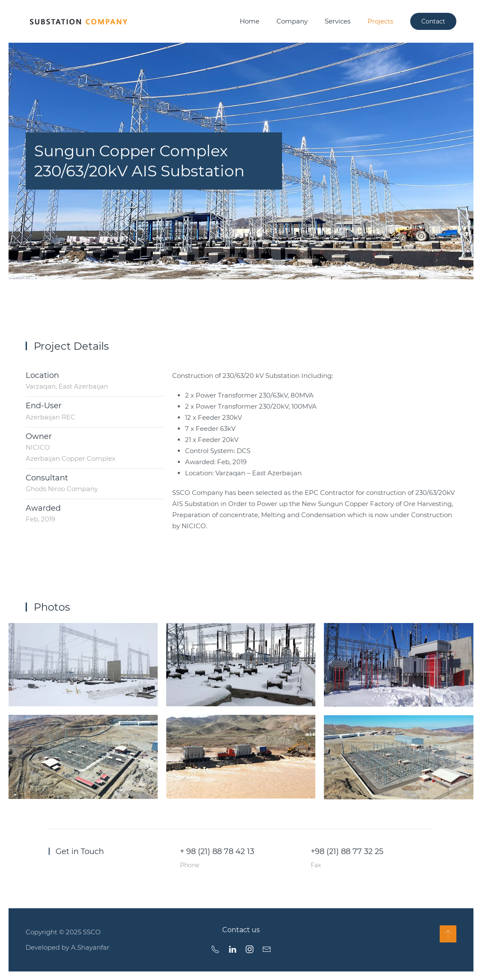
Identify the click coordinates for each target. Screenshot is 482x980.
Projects (380, 21)
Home (250, 21)
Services (338, 21)
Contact (433, 21)
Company (292, 21)
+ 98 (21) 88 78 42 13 (217, 851)
